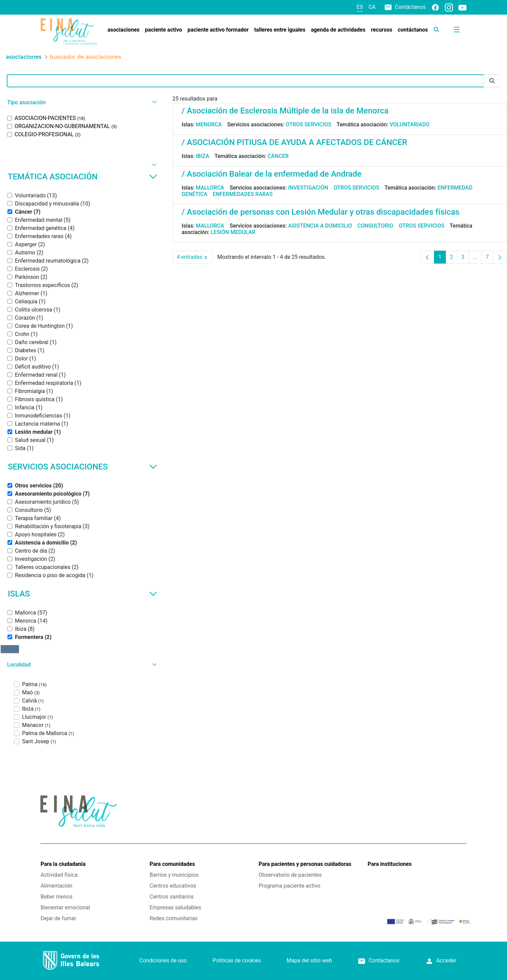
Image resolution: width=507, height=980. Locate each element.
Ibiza (203, 156)
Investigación (308, 188)
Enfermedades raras (242, 194)
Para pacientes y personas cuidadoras (305, 864)
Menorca (209, 124)
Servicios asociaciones (83, 467)
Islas (83, 594)
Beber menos (56, 897)
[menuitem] (123, 30)
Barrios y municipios (174, 875)
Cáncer (278, 156)
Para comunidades (172, 864)
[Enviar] (492, 81)
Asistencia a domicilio (320, 226)
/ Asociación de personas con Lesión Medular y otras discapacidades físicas (321, 212)
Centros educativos (173, 886)
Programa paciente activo (290, 886)
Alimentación (56, 886)
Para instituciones (390, 864)
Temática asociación (83, 177)
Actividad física (59, 875)
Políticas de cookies (237, 960)
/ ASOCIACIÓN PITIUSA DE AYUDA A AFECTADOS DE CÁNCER (295, 142)
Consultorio (376, 226)
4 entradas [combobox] (195, 257)
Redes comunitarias (173, 918)
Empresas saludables (175, 907)
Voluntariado (410, 124)
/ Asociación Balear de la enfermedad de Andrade (272, 174)
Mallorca (210, 188)
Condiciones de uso (163, 960)
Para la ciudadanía (63, 864)
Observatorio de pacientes (290, 875)
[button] (81, 102)
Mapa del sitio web (309, 960)
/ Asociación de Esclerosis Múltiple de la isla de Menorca (285, 111)
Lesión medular (233, 232)
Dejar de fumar (58, 918)
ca (372, 7)
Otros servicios (308, 124)
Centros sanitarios (171, 897)
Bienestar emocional (65, 907)
